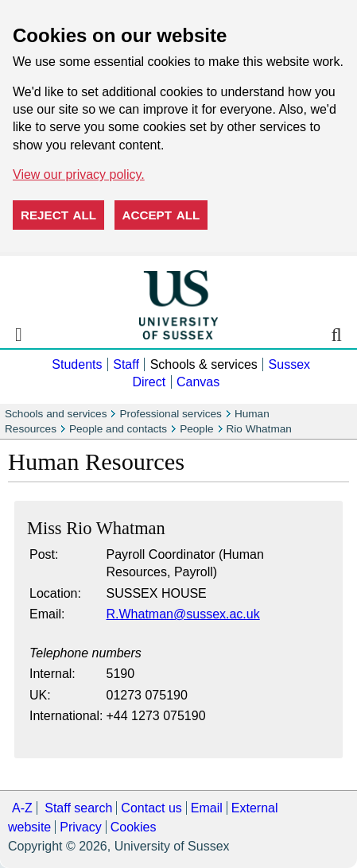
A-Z (22, 808)
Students (77, 364)
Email (207, 808)
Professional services (170, 414)
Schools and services (56, 414)
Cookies (134, 827)
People (196, 429)
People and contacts (118, 429)
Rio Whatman (259, 429)
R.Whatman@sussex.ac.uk (183, 614)
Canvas (198, 382)
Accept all (161, 215)
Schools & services (204, 364)
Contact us (151, 808)
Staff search (78, 808)
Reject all (58, 215)
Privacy (80, 827)
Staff (126, 364)
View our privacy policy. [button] (79, 174)
